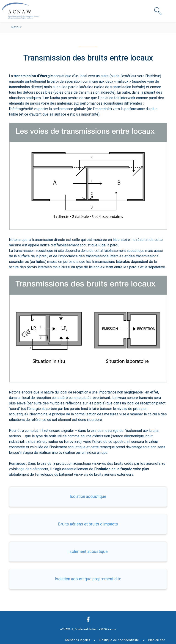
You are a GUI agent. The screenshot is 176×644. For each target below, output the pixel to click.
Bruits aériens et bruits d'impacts (88, 524)
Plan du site (157, 640)
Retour (16, 27)
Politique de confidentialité (119, 640)
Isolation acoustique (88, 496)
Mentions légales (78, 640)
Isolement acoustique (88, 552)
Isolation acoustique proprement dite (88, 579)
